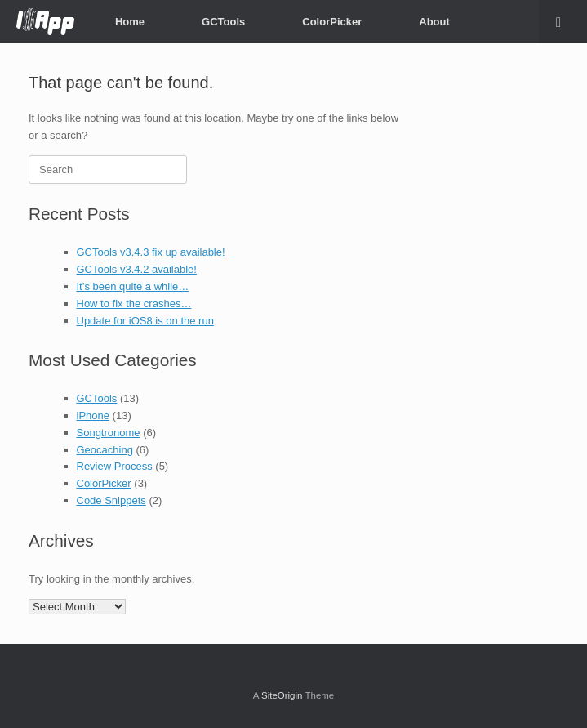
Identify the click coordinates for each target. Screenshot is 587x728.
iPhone (93, 415)
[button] (563, 22)
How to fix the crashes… (134, 304)
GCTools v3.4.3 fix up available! (151, 252)
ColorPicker (332, 22)
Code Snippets (111, 500)
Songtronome (109, 433)
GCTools (223, 22)
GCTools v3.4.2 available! (137, 269)
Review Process (115, 466)
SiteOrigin (282, 695)
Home (130, 22)
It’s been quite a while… (133, 286)
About (434, 22)
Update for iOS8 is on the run (145, 321)
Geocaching (105, 450)
